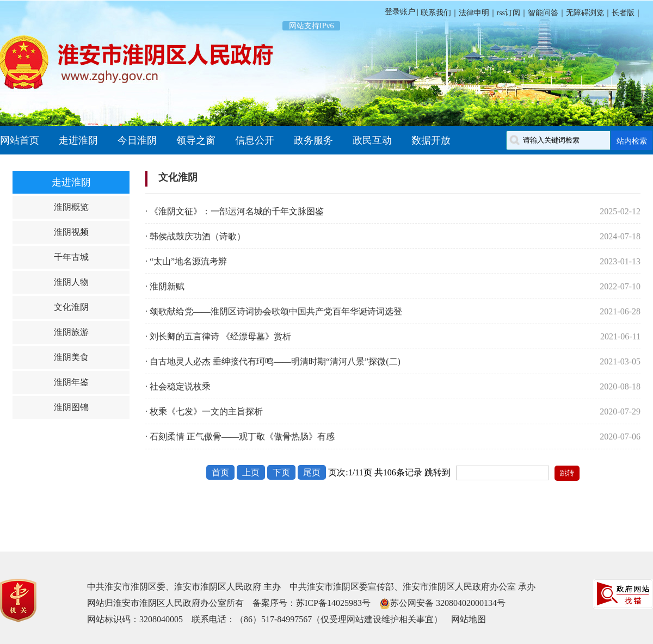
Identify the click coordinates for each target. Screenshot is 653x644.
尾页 (312, 472)
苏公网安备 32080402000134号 (448, 603)
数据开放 (431, 140)
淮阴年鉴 (71, 382)
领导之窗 (196, 140)
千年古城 (71, 257)
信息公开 (255, 140)
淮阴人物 (71, 282)
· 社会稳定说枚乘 (178, 386)
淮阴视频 (71, 232)
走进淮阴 (78, 140)
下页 (281, 472)
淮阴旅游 (71, 332)
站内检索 (632, 141)
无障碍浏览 (585, 13)
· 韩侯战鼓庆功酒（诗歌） (195, 236)
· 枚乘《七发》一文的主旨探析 (204, 411)
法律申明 (474, 13)
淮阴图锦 (71, 407)
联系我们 (435, 13)
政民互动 (372, 140)
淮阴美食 (71, 357)
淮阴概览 (71, 207)
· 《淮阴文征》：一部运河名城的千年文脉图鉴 (235, 211)
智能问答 (543, 13)
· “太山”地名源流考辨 (186, 261)
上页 (251, 472)
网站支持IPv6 (311, 26)
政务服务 (313, 140)
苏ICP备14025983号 (333, 603)
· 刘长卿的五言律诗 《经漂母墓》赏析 (218, 336)
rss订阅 (509, 13)
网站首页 (20, 140)
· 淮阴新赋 (165, 286)
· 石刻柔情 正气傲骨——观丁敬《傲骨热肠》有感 (240, 436)
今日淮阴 (137, 140)
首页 (220, 472)
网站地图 (469, 619)
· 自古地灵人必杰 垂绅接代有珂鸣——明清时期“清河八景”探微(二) (273, 361)
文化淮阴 (71, 307)
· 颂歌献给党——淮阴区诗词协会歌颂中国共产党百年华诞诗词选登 (274, 311)
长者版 (623, 13)
